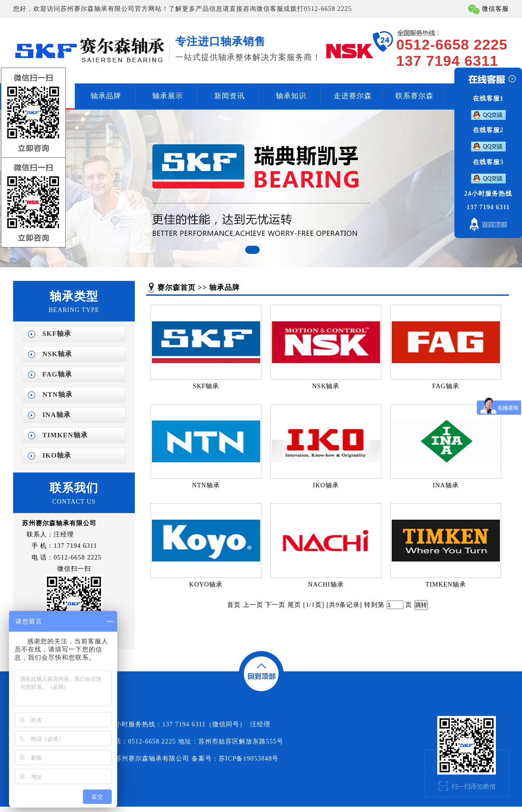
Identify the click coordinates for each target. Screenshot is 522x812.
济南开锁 (29, 809)
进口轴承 (53, 809)
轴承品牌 (106, 96)
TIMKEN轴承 (65, 435)
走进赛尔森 (353, 96)
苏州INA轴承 (211, 809)
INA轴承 (57, 415)
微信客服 (495, 9)
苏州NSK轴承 (176, 809)
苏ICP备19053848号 (249, 759)
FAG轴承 (57, 374)
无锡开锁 (41, 809)
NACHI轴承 (326, 585)
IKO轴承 (57, 455)
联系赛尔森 (414, 96)
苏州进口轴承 (67, 809)
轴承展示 (168, 96)
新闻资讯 (229, 96)
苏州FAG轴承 (194, 809)
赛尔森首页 (176, 287)
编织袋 (18, 809)
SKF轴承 (57, 334)
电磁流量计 (7, 809)
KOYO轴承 (206, 585)
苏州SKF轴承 (159, 809)
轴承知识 (291, 96)
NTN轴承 (57, 395)
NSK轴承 (57, 354)
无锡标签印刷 (85, 809)
